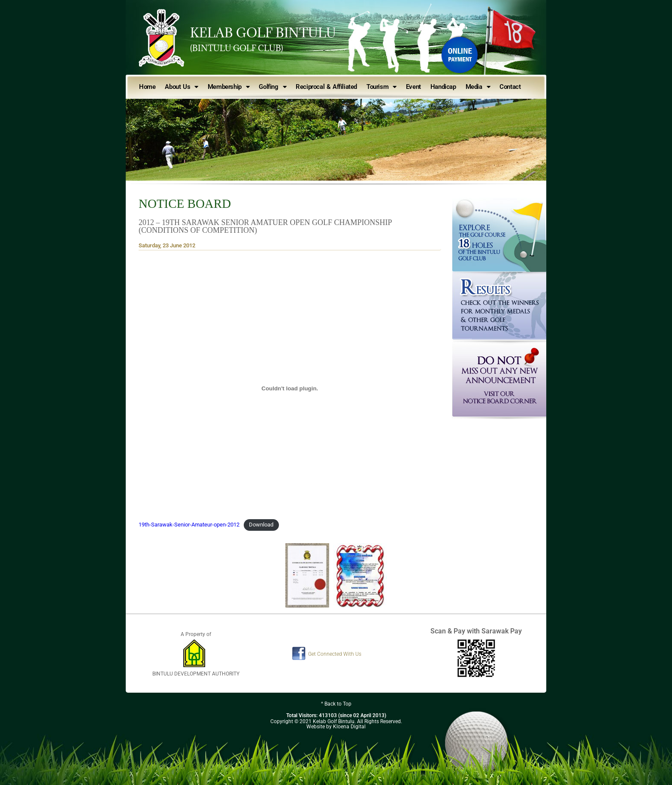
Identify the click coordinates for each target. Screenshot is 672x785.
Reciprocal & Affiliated (326, 87)
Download (261, 525)
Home (147, 87)
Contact (510, 87)
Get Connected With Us (335, 654)
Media (478, 87)
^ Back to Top (336, 704)
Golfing (272, 87)
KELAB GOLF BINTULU (263, 33)
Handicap (443, 87)
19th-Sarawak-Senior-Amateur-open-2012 (189, 525)
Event (413, 87)
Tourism (381, 87)
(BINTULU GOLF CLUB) (237, 48)
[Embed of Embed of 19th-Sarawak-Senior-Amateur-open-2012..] (290, 389)
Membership (229, 87)
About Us (181, 87)
